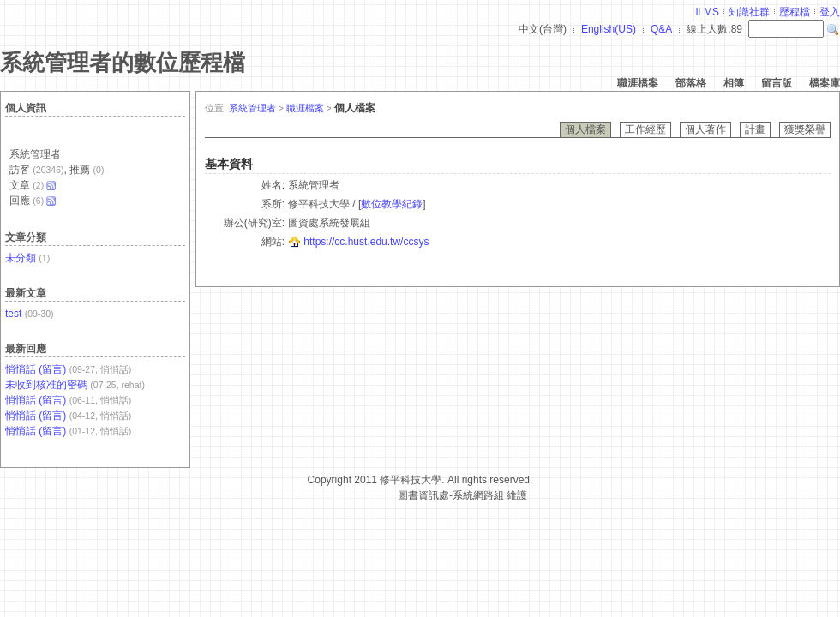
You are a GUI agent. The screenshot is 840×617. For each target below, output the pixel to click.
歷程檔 (795, 12)
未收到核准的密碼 (46, 385)
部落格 (691, 83)
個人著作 (705, 129)
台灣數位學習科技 (354, 495)
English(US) (609, 29)
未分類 (21, 258)
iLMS (708, 12)
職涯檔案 (638, 83)
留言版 (777, 83)
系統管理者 (252, 108)
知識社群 (749, 12)
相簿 (734, 83)
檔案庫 (825, 83)
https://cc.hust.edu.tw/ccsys (366, 242)
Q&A (661, 29)
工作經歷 (645, 129)
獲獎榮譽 (805, 129)
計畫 (755, 129)
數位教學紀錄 (392, 204)
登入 (830, 12)
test (13, 314)
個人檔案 (585, 129)
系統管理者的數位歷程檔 (123, 63)
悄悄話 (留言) (36, 369)
